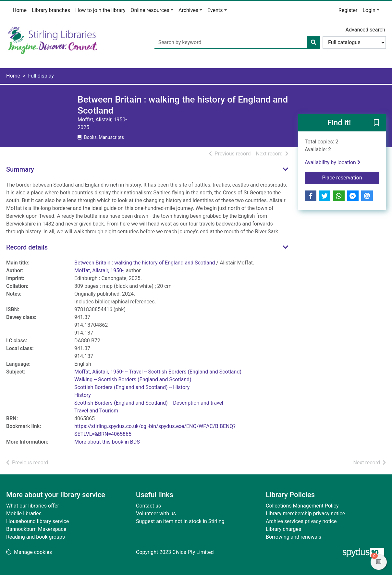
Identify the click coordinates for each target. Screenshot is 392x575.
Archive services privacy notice (301, 521)
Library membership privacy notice (305, 514)
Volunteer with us (156, 514)
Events (215, 10)
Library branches (51, 10)
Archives (188, 10)
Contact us (148, 506)
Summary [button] (20, 169)
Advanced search (365, 30)
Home (20, 10)
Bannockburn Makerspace (36, 529)
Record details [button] (27, 247)
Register (348, 10)
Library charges (283, 529)
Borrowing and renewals (294, 537)
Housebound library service (37, 521)
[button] (376, 123)
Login (369, 10)
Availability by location (333, 162)
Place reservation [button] (351, 177)
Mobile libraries (24, 514)
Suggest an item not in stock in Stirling (180, 521)
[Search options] (354, 43)
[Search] (313, 43)
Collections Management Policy (302, 506)
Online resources (150, 10)
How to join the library (100, 10)
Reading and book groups (36, 537)
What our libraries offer (33, 506)
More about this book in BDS (107, 442)
